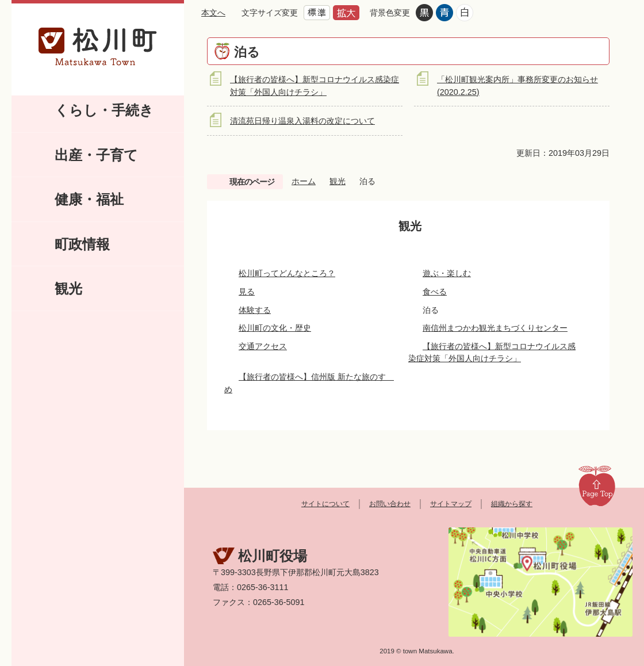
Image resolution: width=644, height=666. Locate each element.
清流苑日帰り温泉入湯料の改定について (302, 121)
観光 (68, 288)
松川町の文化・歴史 (275, 328)
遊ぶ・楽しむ (447, 273)
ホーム (304, 181)
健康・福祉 (89, 199)
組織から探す (512, 504)
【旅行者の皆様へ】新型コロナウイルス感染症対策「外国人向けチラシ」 (492, 353)
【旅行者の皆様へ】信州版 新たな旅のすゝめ (309, 383)
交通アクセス (263, 346)
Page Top (597, 485)
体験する (255, 310)
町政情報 (82, 244)
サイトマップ (451, 504)
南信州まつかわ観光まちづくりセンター (495, 328)
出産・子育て (96, 155)
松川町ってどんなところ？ (287, 273)
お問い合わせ (390, 504)
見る (247, 292)
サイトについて (325, 504)
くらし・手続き (104, 110)
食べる (435, 292)
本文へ (213, 13)
